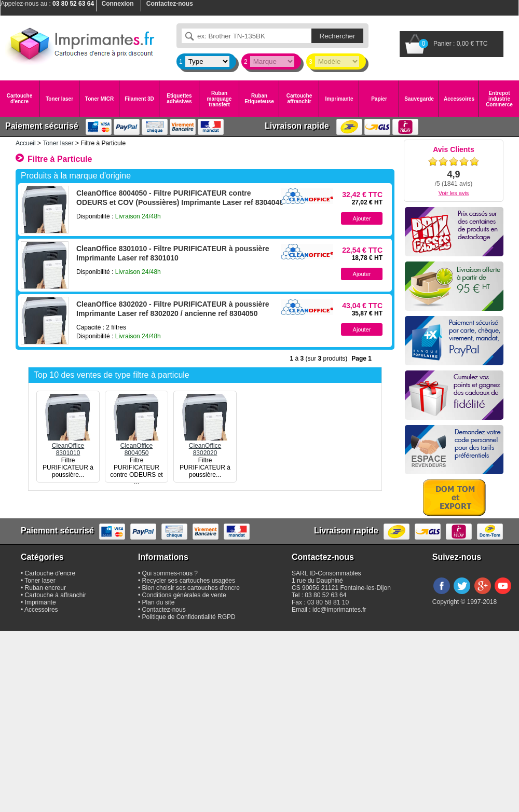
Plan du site (159, 602)
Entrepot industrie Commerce (499, 99)
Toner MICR (99, 99)
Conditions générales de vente (184, 595)
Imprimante (339, 99)
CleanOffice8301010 (68, 446)
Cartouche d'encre (19, 99)
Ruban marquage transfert (220, 99)
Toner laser (59, 99)
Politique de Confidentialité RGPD (189, 617)
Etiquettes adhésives (179, 99)
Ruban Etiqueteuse (259, 99)
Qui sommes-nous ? (170, 573)
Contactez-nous (164, 610)
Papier (379, 99)
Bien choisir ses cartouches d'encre (191, 588)
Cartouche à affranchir (56, 595)
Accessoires (459, 99)
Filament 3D (139, 99)
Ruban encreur (45, 588)
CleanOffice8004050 (136, 446)
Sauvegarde (419, 99)
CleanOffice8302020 (205, 446)
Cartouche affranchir (299, 99)
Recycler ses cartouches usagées (189, 581)
